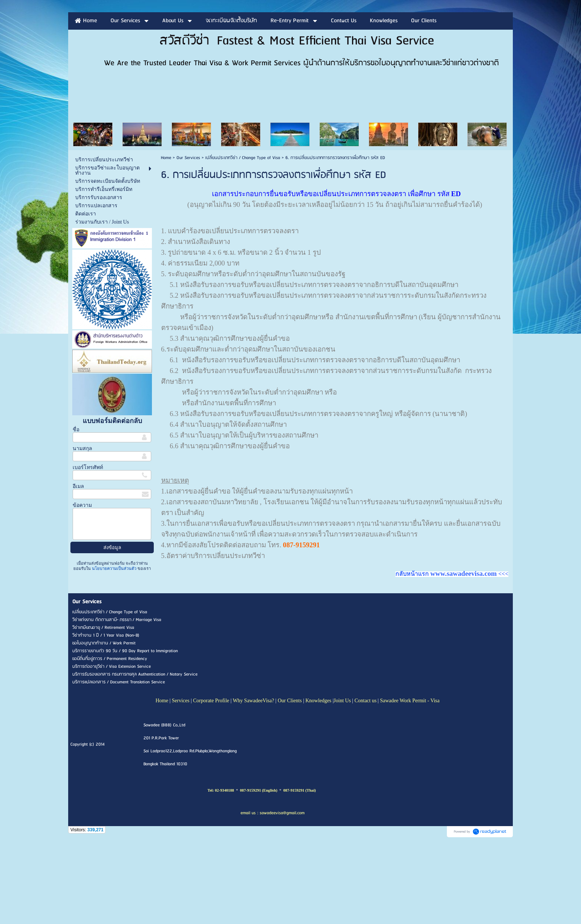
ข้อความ (82, 588)
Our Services (188, 241)
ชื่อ (76, 513)
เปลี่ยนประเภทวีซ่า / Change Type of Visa (243, 241)
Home (166, 241)
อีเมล (78, 569)
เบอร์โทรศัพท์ (88, 550)
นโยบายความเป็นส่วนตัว (114, 651)
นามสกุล (82, 532)
